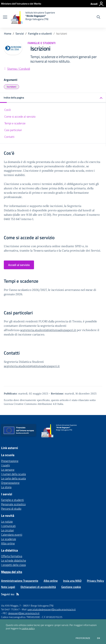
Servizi (20, 33)
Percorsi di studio (11, 509)
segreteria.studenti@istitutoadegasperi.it (48, 330)
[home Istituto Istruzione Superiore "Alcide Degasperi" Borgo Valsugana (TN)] (33, 17)
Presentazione (10, 461)
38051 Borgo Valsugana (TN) (38, 606)
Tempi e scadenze (15, 123)
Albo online (8, 543)
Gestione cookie (71, 587)
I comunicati (8, 526)
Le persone (8, 470)
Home (8, 33)
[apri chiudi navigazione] (5, 17)
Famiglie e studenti (40, 33)
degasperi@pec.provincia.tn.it (24, 613)
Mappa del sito (12, 572)
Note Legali (8, 587)
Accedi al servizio (19, 265)
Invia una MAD (72, 581)
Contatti (9, 137)
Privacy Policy (95, 581)
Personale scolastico (13, 504)
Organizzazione (10, 483)
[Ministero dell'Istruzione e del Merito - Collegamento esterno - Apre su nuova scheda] (21, 4)
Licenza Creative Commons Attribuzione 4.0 (30, 404)
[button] (53, 98)
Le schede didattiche (14, 560)
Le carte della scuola (13, 478)
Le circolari (7, 530)
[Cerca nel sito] (98, 17)
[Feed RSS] (18, 594)
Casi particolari (13, 130)
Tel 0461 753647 (10, 609)
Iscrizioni (11, 87)
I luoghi (5, 465)
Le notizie (7, 521)
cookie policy (28, 628)
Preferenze (83, 638)
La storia (6, 487)
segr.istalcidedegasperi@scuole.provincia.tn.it (52, 609)
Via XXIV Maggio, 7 (11, 606)
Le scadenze (9, 539)
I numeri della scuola (13, 474)
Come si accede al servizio (20, 116)
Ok (99, 638)
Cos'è (8, 110)
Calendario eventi (12, 535)
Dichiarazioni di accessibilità (38, 587)
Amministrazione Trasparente (20, 581)
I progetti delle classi (13, 565)
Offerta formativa (12, 556)
